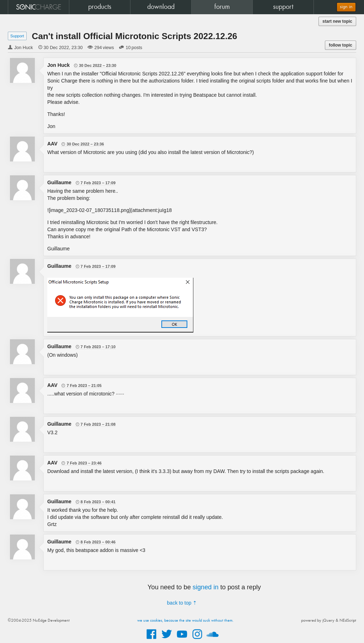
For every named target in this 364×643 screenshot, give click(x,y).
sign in (346, 7)
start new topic (337, 21)
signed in (206, 587)
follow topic (341, 45)
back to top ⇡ (182, 603)
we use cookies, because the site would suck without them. (185, 621)
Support (17, 36)
